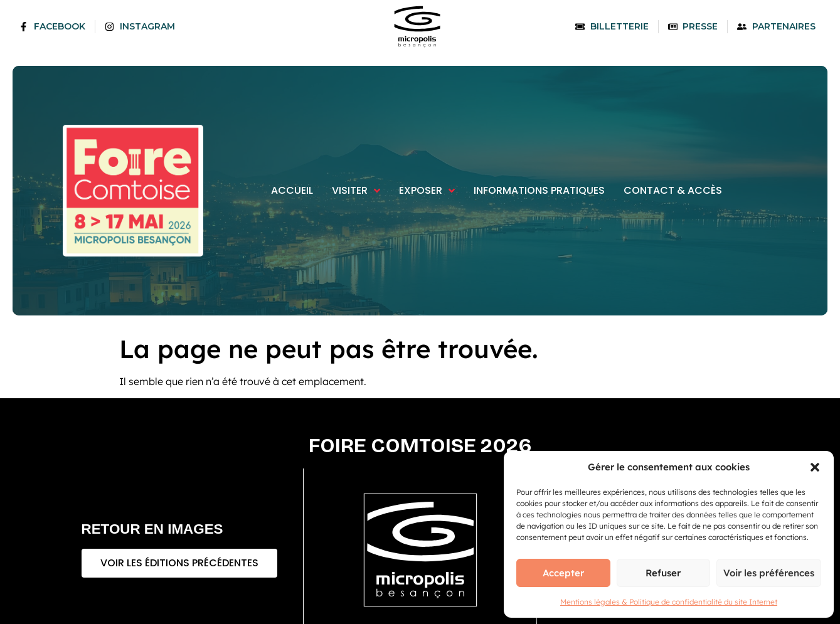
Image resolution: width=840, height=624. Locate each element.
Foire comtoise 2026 (420, 446)
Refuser (663, 573)
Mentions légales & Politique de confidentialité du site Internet (669, 602)
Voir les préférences (769, 573)
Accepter (563, 573)
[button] (815, 467)
